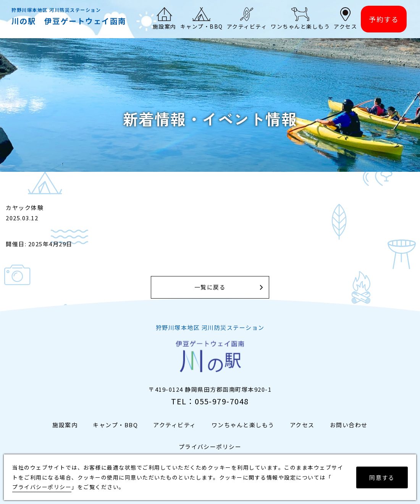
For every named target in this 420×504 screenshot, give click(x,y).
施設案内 (65, 425)
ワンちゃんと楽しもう (243, 425)
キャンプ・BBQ (115, 425)
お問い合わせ (349, 425)
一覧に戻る (210, 287)
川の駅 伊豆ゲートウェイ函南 (69, 21)
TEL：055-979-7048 (210, 401)
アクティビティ (175, 425)
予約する (384, 19)
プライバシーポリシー (210, 447)
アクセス (302, 425)
